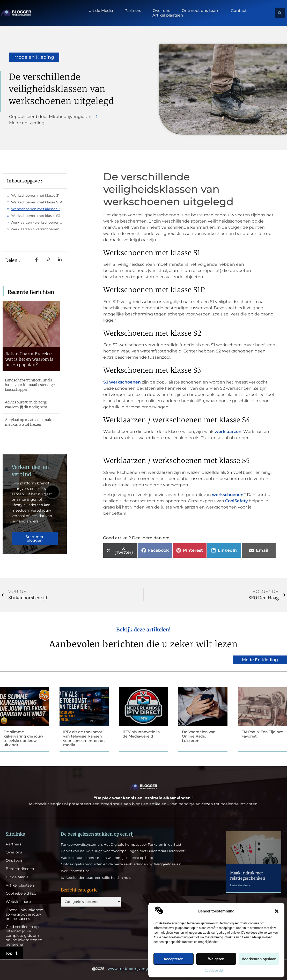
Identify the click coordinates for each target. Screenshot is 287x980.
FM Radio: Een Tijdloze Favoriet (262, 734)
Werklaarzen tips (75, 871)
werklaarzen (228, 432)
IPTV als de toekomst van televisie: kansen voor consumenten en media (84, 738)
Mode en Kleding (34, 57)
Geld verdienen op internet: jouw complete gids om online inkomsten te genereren (24, 935)
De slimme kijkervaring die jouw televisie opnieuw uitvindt (23, 738)
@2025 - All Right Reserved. (144, 969)
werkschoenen (228, 495)
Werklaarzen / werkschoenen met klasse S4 (36, 222)
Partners (133, 11)
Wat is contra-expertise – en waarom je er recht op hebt (107, 858)
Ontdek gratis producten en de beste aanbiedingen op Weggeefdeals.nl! (122, 864)
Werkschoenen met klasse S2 (36, 209)
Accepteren (174, 959)
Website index (18, 902)
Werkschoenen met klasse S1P (36, 202)
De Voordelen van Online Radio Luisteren (199, 736)
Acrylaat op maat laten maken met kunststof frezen (30, 422)
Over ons (161, 11)
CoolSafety (236, 501)
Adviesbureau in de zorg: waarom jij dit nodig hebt (26, 404)
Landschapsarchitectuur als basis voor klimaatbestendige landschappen (30, 385)
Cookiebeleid (214, 971)
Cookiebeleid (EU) (22, 893)
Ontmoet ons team (201, 11)
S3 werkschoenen (122, 382)
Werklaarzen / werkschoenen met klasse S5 (36, 229)
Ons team (15, 861)
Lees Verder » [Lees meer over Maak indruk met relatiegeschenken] (240, 885)
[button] (277, 911)
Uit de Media (101, 11)
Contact (239, 11)
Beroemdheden (20, 869)
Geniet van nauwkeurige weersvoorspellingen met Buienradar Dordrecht (123, 851)
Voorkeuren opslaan (259, 959)
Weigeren (216, 959)
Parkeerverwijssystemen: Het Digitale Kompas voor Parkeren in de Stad (121, 844)
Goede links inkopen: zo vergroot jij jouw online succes (24, 914)
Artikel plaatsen (168, 15)
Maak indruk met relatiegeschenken (248, 876)
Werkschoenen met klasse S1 (35, 195)
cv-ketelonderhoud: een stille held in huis (96, 878)
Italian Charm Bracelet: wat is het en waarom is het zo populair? (29, 359)
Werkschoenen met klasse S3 (36, 216)
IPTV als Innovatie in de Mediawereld (141, 734)
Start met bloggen (35, 539)
